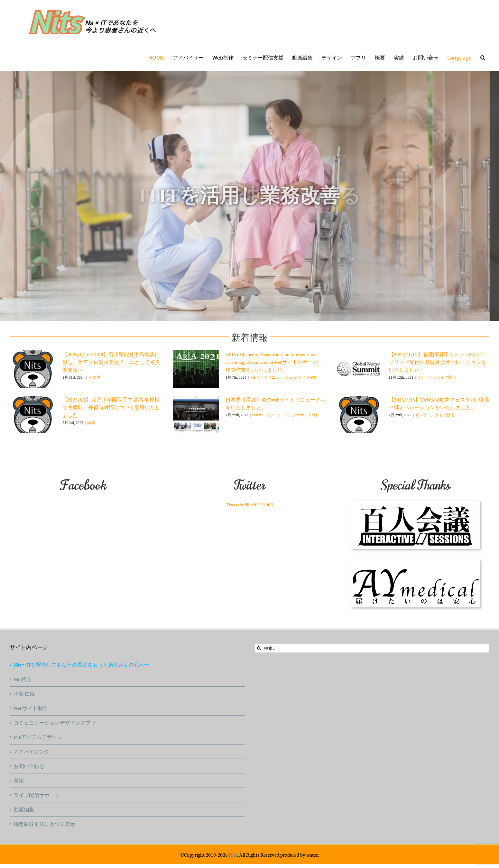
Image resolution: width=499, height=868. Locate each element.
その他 (94, 377)
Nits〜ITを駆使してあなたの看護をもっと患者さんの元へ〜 (81, 665)
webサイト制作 (305, 377)
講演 (91, 423)
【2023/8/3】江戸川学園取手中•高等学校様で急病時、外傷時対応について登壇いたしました (111, 407)
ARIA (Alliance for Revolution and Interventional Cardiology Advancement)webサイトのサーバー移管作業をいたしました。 (274, 362)
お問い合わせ (29, 766)
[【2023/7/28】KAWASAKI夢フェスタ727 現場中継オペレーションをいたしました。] (359, 414)
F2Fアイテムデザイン (38, 737)
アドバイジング (32, 752)
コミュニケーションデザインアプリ (55, 723)
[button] (483, 58)
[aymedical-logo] (416, 562)
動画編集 (24, 809)
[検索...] (372, 648)
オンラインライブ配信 (437, 377)
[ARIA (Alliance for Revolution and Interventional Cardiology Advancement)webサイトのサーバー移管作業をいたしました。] (196, 369)
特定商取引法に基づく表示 (44, 824)
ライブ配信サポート (37, 795)
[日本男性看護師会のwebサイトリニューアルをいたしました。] (196, 414)
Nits (233, 855)
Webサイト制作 (31, 708)
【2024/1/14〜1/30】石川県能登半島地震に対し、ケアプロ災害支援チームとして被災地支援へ (111, 362)
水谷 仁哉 (24, 694)
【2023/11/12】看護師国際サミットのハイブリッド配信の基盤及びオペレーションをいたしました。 (438, 362)
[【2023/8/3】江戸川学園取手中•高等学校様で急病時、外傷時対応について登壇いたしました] (33, 414)
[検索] (259, 648)
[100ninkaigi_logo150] (416, 503)
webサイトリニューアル (271, 377)
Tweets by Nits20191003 (249, 504)
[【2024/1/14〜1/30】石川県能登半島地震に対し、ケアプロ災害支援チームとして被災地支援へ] (33, 369)
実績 (19, 780)
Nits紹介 (23, 679)
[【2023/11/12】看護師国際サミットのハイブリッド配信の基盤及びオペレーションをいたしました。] (359, 369)
